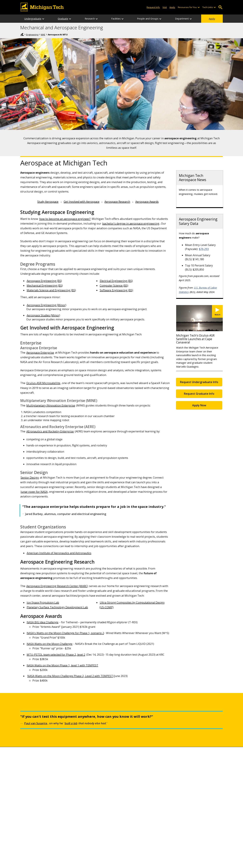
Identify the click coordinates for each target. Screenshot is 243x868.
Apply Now (199, 405)
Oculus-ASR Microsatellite (43, 383)
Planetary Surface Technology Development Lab (57, 607)
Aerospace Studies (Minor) (43, 315)
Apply (212, 19)
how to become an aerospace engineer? (65, 219)
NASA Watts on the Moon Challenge (50, 644)
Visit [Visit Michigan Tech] (165, 7)
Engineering (32, 35)
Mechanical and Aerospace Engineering (62, 28)
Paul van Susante (36, 723)
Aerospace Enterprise (40, 352)
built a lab (71, 723)
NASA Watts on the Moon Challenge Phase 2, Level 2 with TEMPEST (70, 676)
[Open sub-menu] (198, 7)
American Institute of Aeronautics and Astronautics (59, 553)
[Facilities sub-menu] (123, 19)
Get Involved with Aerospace (82, 202)
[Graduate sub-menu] (70, 19)
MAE (43, 35)
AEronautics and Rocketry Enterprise (50, 431)
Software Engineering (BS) (116, 290)
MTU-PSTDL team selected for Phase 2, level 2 (56, 655)
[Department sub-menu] (191, 19)
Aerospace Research (117, 202)
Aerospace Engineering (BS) (44, 281)
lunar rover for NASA (34, 492)
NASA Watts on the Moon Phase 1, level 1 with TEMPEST (62, 665)
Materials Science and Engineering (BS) (51, 290)
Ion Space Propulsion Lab (43, 603)
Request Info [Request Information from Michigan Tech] (153, 7)
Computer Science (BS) (114, 286)
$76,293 (204, 249)
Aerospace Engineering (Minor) (46, 305)
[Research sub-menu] (97, 19)
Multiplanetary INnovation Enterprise (51, 405)
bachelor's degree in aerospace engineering (131, 223)
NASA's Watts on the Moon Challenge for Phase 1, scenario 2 (65, 633)
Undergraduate (33, 19)
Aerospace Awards (147, 202)
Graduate (63, 19)
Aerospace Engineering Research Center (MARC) (57, 586)
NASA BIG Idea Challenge (43, 622)
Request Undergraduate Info (199, 382)
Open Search (220, 7)
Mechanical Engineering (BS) (45, 286)
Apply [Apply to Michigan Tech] (172, 7)
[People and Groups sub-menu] (160, 19)
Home (22, 34)
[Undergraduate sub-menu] (43, 19)
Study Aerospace (48, 202)
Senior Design (30, 477)
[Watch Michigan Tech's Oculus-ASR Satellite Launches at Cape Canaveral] (217, 311)
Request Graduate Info (199, 394)
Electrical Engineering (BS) (116, 281)
